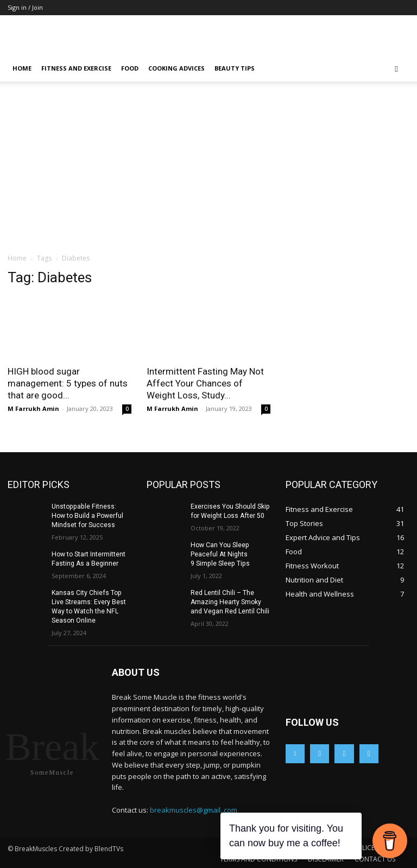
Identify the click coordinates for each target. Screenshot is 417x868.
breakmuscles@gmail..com (194, 809)
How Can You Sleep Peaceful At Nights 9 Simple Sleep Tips (219, 554)
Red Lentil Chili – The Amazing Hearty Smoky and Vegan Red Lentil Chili (230, 601)
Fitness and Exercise (76, 68)
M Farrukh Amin (33, 408)
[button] (396, 69)
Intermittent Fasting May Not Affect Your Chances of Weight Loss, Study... (205, 383)
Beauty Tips (235, 68)
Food (130, 68)
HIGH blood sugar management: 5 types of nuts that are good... (68, 383)
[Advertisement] (208, 172)
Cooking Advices (176, 68)
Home (22, 68)
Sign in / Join (25, 7)
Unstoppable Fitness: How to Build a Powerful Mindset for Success (90, 516)
